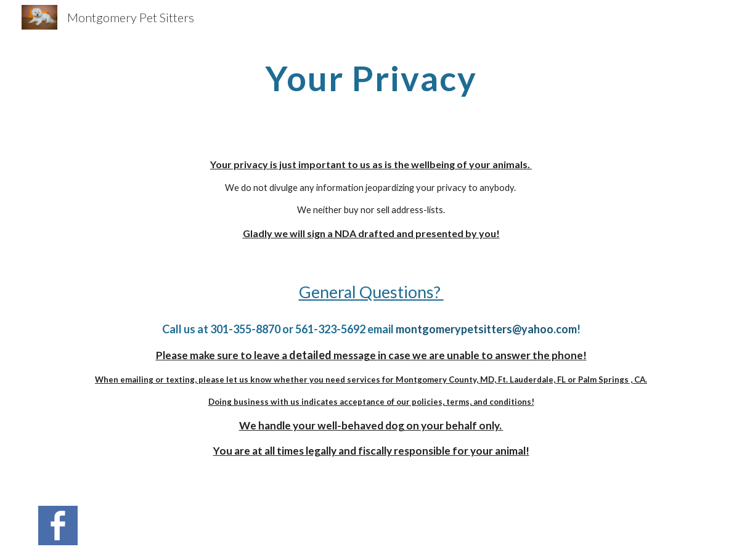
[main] (371, 77)
